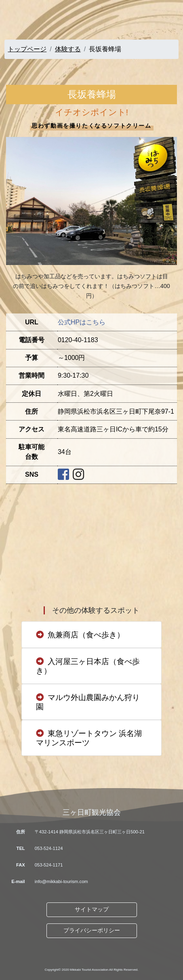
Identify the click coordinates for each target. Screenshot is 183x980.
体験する (68, 49)
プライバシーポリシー (92, 930)
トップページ (27, 49)
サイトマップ (92, 909)
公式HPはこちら (82, 322)
